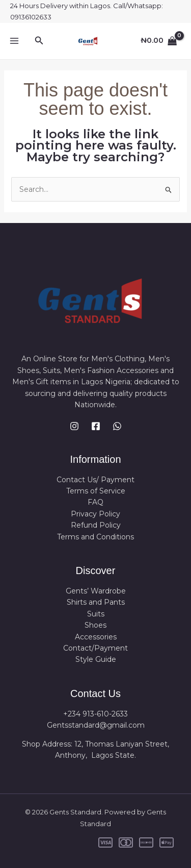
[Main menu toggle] (14, 41)
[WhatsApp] (117, 426)
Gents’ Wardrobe (96, 591)
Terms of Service (96, 491)
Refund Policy (96, 525)
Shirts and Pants (96, 602)
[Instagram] (74, 426)
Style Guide (96, 659)
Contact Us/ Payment (95, 480)
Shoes (95, 625)
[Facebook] (96, 426)
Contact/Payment (95, 648)
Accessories (96, 637)
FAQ (95, 502)
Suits (96, 614)
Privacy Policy (95, 514)
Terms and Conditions (95, 537)
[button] (39, 41)
